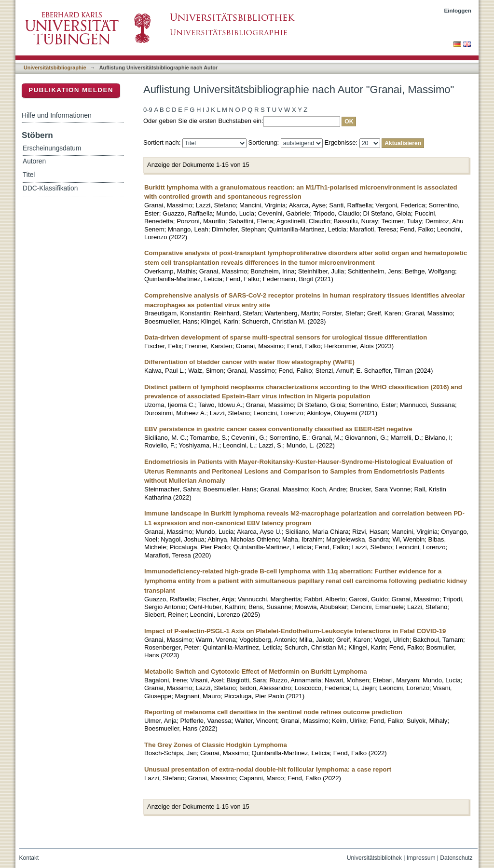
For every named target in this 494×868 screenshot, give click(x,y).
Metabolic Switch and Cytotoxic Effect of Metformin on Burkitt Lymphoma (256, 671)
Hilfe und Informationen (57, 115)
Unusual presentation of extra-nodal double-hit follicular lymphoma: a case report (268, 769)
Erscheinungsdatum (52, 148)
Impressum (421, 858)
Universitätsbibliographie (55, 68)
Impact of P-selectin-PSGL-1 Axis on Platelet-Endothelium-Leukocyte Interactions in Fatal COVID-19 (295, 631)
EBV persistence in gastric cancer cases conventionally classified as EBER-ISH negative (278, 429)
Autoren (34, 161)
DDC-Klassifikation (50, 188)
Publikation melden (71, 90)
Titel (29, 175)
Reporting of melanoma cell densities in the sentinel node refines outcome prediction (273, 712)
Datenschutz (456, 858)
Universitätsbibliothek (374, 858)
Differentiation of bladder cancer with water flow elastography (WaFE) (249, 362)
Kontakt (29, 858)
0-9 (148, 110)
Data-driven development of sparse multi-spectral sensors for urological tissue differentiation (286, 337)
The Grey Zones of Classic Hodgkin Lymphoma (216, 745)
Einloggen (458, 10)
